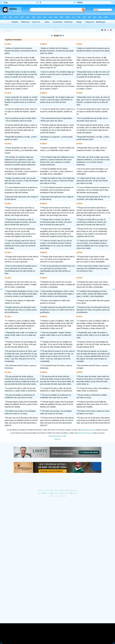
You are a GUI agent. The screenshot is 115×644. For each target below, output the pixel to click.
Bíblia (5, 30)
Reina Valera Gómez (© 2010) (57, 436)
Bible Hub (58, 439)
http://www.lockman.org (88, 430)
